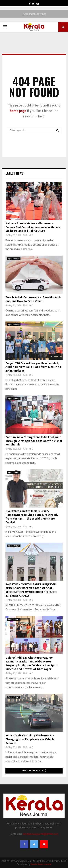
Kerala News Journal (41, 864)
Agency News (14, 185)
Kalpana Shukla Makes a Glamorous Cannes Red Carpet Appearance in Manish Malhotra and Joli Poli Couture (33, 227)
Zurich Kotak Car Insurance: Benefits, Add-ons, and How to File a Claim (33, 299)
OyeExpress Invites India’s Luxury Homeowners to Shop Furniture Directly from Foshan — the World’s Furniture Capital (32, 517)
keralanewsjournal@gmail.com (41, 834)
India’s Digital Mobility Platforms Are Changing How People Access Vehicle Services (30, 739)
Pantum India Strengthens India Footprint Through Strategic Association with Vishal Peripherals (34, 441)
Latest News (14, 173)
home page (18, 111)
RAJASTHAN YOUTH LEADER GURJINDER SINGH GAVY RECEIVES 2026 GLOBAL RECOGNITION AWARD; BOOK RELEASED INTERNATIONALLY (31, 590)
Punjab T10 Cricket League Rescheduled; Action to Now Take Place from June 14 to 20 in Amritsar (33, 367)
